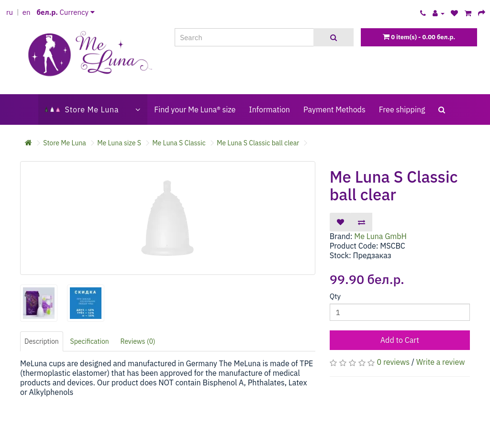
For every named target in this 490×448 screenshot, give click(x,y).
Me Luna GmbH (380, 236)
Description (42, 341)
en (27, 12)
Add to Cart (400, 340)
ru (10, 12)
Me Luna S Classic (179, 143)
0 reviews (393, 362)
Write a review (441, 362)
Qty (335, 296)
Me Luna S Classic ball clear (258, 143)
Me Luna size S (119, 143)
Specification (90, 341)
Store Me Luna (65, 143)
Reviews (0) (138, 341)
